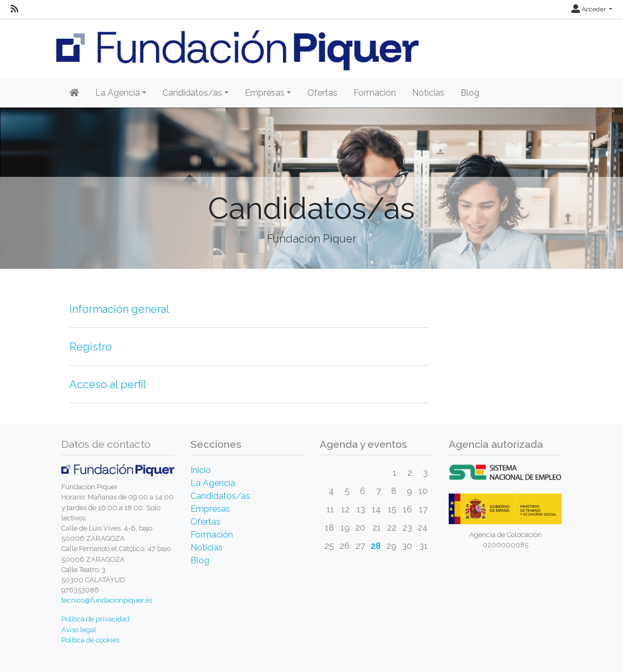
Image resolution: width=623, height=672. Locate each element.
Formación (375, 93)
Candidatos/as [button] (192, 93)
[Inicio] (74, 93)
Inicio (201, 470)
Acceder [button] (589, 9)
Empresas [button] (265, 93)
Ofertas (322, 93)
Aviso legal (79, 630)
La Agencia (213, 483)
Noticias (428, 93)
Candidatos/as (220, 496)
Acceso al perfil (108, 384)
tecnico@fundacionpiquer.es (107, 600)
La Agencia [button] (118, 93)
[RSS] (15, 9)
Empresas (210, 509)
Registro (91, 347)
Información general (119, 309)
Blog (470, 93)
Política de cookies (90, 640)
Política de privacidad (95, 619)
